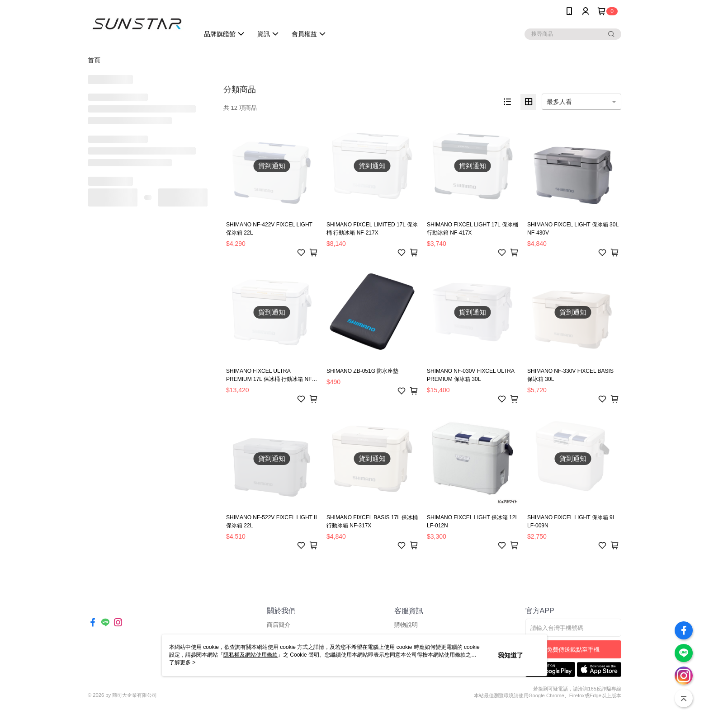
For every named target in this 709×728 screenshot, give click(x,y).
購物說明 (406, 625)
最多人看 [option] (559, 102)
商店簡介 (279, 625)
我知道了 (510, 655)
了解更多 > (182, 662)
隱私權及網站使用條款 (251, 655)
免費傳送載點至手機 (573, 650)
